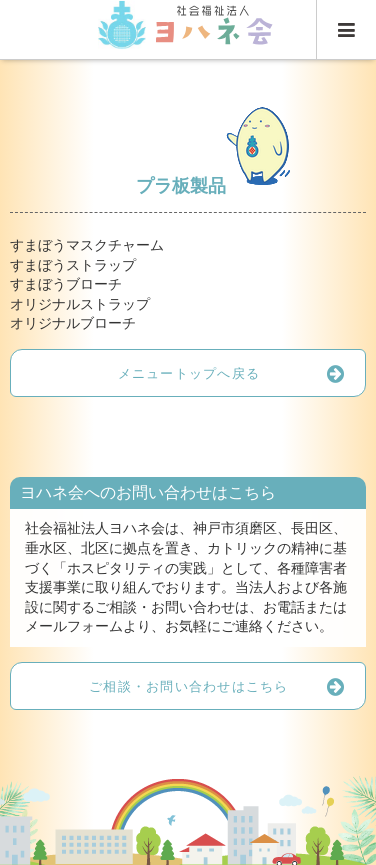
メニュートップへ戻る (241, 373)
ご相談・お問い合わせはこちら (227, 686)
